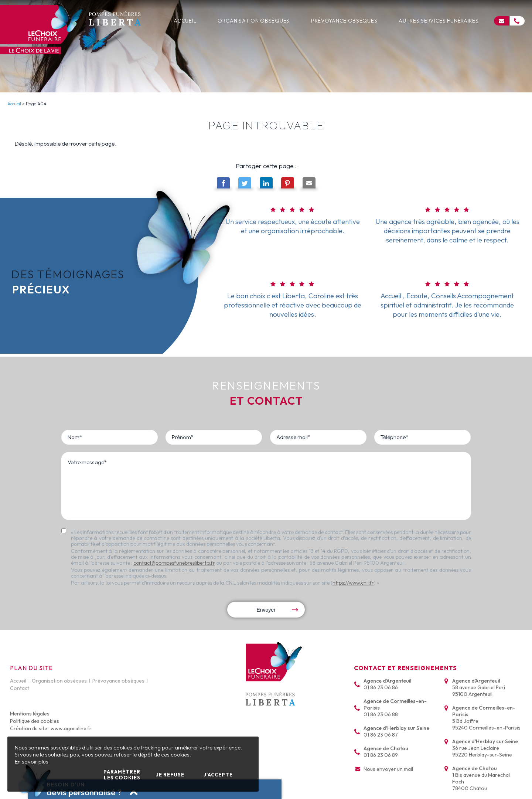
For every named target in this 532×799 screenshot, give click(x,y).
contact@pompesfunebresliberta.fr (174, 563)
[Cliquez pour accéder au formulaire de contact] (501, 21)
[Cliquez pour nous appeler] (517, 21)
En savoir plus (32, 761)
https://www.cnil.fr (353, 583)
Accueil (14, 104)
